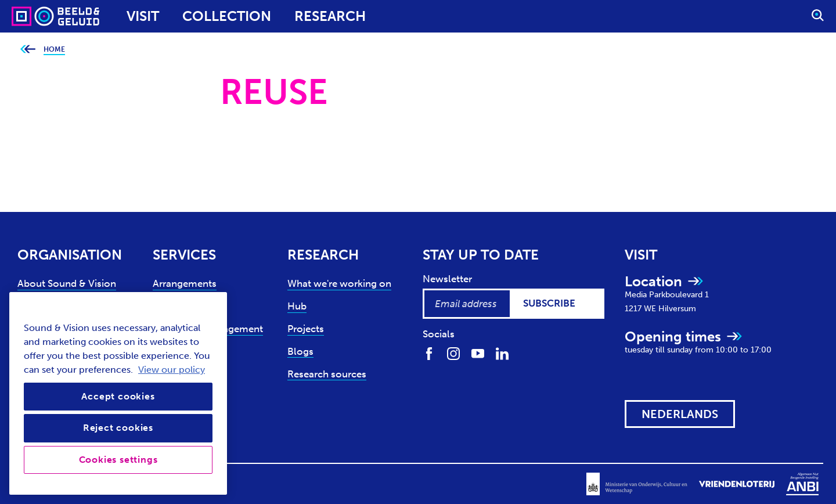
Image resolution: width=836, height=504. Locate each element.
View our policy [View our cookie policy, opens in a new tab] (172, 370)
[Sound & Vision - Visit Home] (33, 16)
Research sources (327, 374)
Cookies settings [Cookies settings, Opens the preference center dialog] (118, 460)
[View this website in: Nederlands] (680, 414)
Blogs (300, 351)
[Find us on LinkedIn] (502, 353)
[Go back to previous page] (28, 50)
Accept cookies (118, 396)
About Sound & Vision (67, 283)
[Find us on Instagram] (453, 353)
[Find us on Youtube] (478, 353)
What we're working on (339, 283)
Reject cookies (118, 428)
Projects (306, 329)
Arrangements (185, 283)
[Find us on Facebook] (429, 353)
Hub (297, 306)
